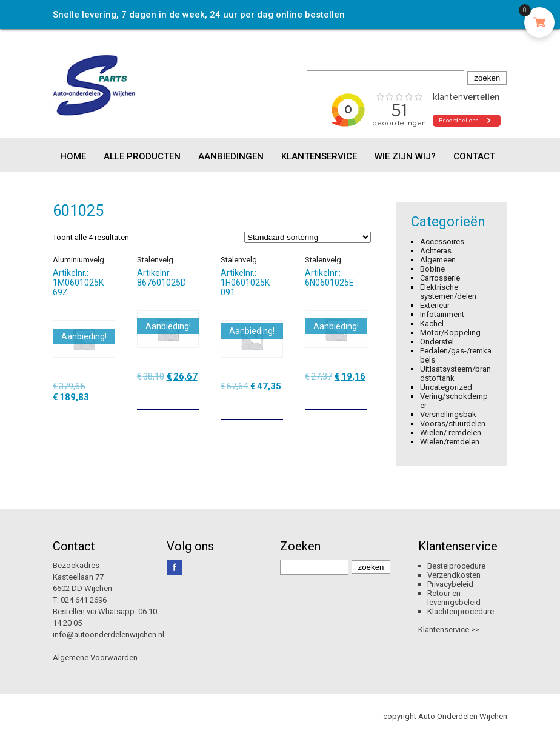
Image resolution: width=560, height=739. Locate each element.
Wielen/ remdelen (451, 433)
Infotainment (442, 314)
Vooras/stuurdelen (453, 423)
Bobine (432, 269)
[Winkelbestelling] (308, 237)
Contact (474, 156)
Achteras (436, 251)
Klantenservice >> (449, 630)
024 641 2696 (84, 600)
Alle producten (142, 156)
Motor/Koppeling (450, 333)
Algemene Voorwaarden (95, 657)
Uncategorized (446, 387)
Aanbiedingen (231, 156)
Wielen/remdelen (450, 442)
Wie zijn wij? (405, 156)
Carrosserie (440, 278)
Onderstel (437, 342)
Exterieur (435, 305)
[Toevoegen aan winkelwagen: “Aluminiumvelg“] (107, 416)
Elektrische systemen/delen (448, 292)
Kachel (432, 323)
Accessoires (442, 242)
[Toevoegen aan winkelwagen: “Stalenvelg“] (191, 396)
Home (73, 156)
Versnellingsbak (448, 414)
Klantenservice (319, 156)
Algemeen (438, 260)
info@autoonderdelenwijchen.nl (108, 634)
